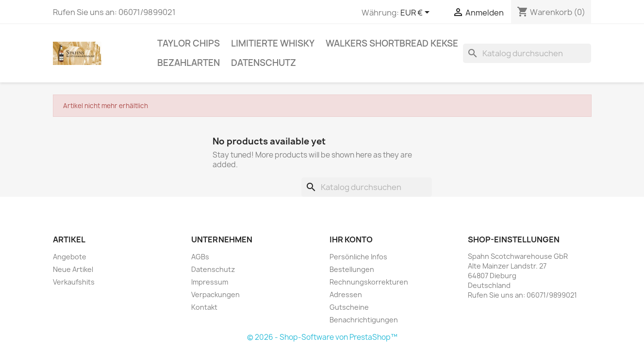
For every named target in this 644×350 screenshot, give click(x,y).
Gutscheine (349, 307)
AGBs (200, 257)
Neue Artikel (73, 269)
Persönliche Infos (358, 257)
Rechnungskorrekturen (369, 282)
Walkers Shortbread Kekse (392, 43)
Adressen (346, 294)
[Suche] (527, 53)
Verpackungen (215, 294)
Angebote (70, 257)
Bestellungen (352, 269)
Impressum (210, 282)
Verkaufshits (74, 282)
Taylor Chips (189, 43)
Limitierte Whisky (273, 43)
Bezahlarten (189, 63)
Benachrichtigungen (364, 320)
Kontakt (204, 307)
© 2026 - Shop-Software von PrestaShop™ (322, 337)
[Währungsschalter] (417, 13)
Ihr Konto (351, 239)
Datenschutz (264, 63)
